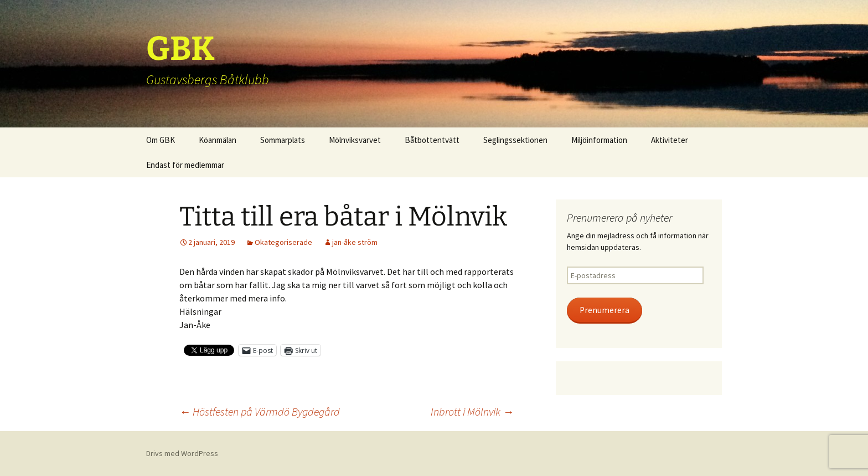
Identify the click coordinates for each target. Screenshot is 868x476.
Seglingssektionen (515, 140)
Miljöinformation (599, 140)
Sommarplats (283, 140)
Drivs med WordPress (182, 453)
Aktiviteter (670, 140)
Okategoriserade (283, 242)
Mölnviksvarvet (355, 140)
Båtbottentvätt (432, 140)
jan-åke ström (355, 242)
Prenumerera (604, 310)
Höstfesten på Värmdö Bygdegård (260, 411)
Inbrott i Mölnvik (472, 411)
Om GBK (161, 140)
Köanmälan (218, 140)
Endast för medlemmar (185, 165)
